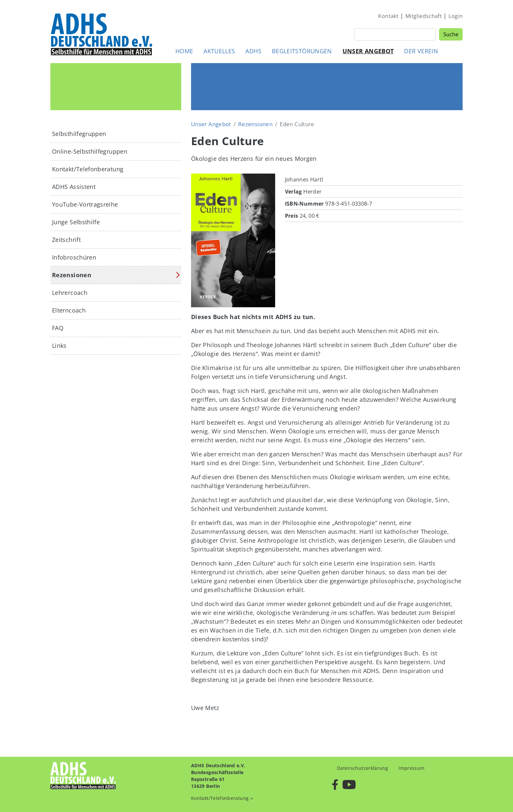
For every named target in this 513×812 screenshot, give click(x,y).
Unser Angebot (368, 51)
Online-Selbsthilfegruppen (90, 151)
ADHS (253, 51)
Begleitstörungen (302, 51)
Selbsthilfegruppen (79, 134)
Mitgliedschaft (424, 16)
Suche (451, 34)
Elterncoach (69, 310)
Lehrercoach (70, 293)
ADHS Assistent (74, 187)
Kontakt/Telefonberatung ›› (222, 798)
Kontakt (388, 16)
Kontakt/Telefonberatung (88, 169)
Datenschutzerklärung (363, 768)
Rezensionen (255, 124)
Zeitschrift (66, 240)
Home (184, 51)
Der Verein (421, 51)
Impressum (411, 768)
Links (59, 346)
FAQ (58, 328)
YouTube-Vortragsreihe (85, 204)
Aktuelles (219, 51)
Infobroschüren (74, 257)
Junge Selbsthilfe (76, 222)
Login (456, 16)
